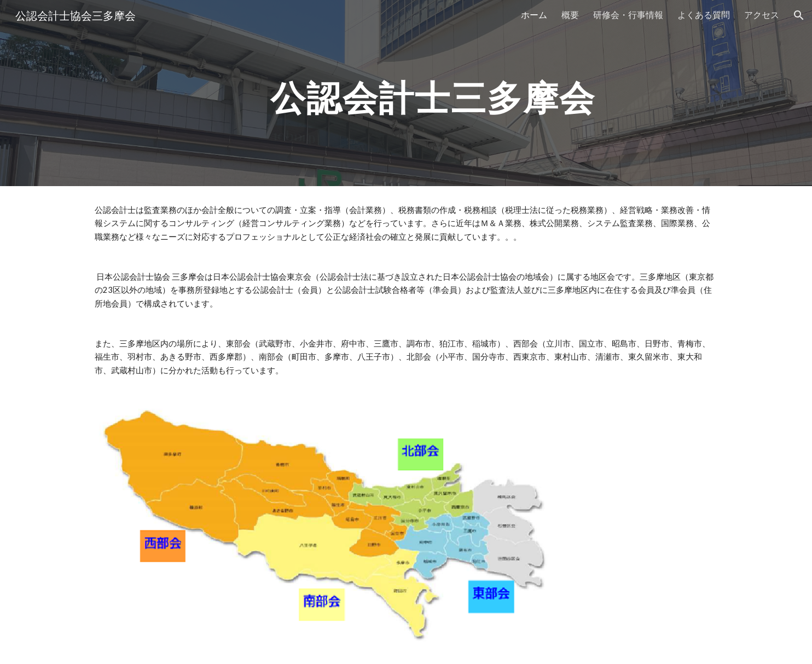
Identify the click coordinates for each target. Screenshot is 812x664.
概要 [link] (570, 15)
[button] (799, 15)
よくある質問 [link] (704, 15)
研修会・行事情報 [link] (628, 15)
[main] (433, 93)
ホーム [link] (534, 15)
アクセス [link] (762, 15)
